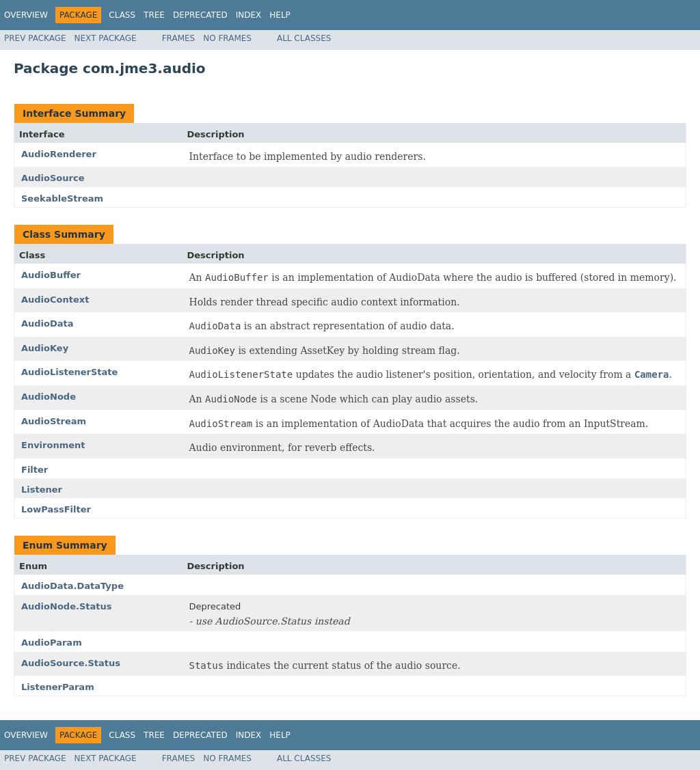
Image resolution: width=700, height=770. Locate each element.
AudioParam (52, 643)
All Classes (304, 38)
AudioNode (49, 397)
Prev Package (35, 38)
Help (280, 15)
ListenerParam (58, 687)
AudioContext (55, 300)
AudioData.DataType (72, 586)
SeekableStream (62, 198)
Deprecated (200, 15)
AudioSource (53, 178)
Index (249, 15)
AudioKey (45, 348)
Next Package (106, 38)
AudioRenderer (59, 154)
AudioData (48, 324)
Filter (35, 470)
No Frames (227, 38)
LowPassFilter (56, 509)
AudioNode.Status (66, 606)
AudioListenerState (69, 372)
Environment (53, 445)
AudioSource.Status (71, 663)
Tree (154, 15)
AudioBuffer (51, 275)
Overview (26, 15)
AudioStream (54, 421)
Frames (179, 38)
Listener (42, 490)
